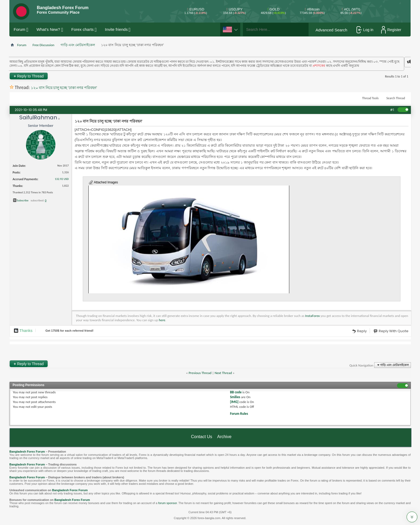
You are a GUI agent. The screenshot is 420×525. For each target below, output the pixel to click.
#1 (392, 110)
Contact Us (202, 437)
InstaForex (312, 316)
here (162, 320)
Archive (224, 437)
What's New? (48, 29)
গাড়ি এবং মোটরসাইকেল (78, 45)
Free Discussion (43, 45)
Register (391, 30)
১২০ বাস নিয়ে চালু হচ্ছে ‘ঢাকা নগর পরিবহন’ (64, 88)
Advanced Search (331, 30)
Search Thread (396, 98)
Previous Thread (200, 373)
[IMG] (234, 402)
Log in (365, 30)
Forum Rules (239, 414)
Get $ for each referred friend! (69, 331)
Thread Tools (370, 98)
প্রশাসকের (323, 66)
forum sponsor (167, 503)
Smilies (235, 397)
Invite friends (116, 29)
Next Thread (223, 373)
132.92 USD (62, 179)
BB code (236, 392)
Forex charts (82, 29)
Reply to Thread (29, 76)
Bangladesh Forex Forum (27, 452)
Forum (19, 29)
